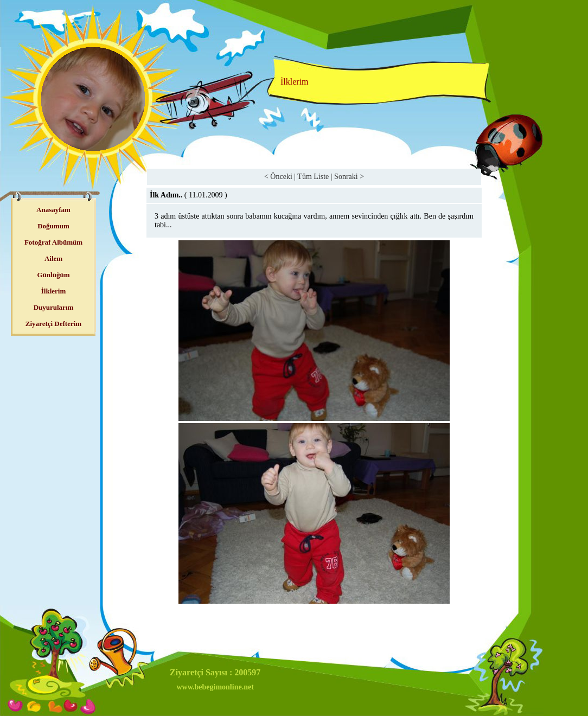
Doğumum (53, 226)
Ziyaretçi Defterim (53, 324)
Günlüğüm (54, 275)
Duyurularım (54, 307)
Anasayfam (53, 210)
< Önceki (278, 177)
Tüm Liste (313, 177)
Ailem (53, 258)
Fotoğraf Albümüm (53, 242)
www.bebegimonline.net (215, 687)
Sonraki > (349, 177)
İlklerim (54, 291)
